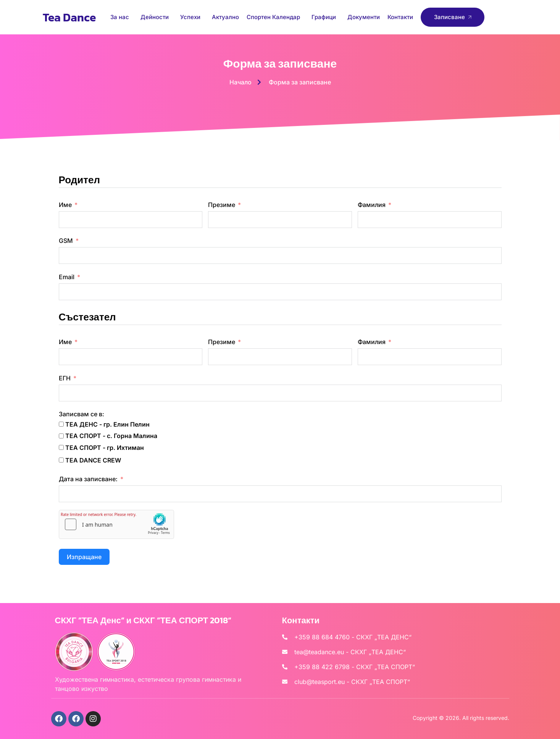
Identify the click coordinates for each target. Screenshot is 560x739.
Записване (449, 17)
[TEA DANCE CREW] (61, 460)
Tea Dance (69, 17)
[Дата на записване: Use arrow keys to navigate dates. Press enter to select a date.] (280, 494)
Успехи (192, 17)
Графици (326, 17)
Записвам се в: (81, 414)
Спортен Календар (275, 17)
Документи (364, 17)
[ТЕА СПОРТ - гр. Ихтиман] (61, 447)
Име (65, 205)
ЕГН (65, 378)
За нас (122, 17)
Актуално (225, 17)
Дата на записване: (88, 479)
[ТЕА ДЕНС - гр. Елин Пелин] (61, 424)
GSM (66, 241)
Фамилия (372, 205)
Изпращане (84, 557)
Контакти (400, 17)
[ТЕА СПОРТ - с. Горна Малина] (61, 436)
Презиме (222, 205)
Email (67, 277)
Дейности (157, 17)
